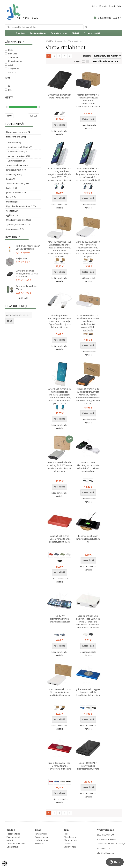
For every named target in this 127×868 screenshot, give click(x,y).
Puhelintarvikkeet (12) (18, 152)
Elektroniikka (61, 41)
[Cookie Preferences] (5, 863)
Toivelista (68, 844)
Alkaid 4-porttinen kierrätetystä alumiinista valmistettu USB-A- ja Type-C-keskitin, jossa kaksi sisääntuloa (60, 321)
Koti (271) (11, 179)
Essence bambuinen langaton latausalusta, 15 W (88, 539)
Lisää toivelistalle (60, 131)
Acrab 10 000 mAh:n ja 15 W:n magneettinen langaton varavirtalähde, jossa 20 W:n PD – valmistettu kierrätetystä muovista (60, 176)
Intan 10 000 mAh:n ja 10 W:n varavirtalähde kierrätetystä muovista (60, 692)
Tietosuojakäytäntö (16, 844)
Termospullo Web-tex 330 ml (27, 288)
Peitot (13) (11, 197)
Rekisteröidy (115, 6)
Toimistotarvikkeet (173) (17, 184)
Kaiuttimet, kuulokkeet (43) (20, 147)
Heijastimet (21, 258)
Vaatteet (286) (13, 211)
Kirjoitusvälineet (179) (16, 170)
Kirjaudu (103, 6)
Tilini (66, 834)
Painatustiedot (59, 33)
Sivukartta (40, 844)
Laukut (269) (12, 188)
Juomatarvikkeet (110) (16, 193)
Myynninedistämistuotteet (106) (21, 206)
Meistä (76, 33)
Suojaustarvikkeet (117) (17, 165)
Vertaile (60, 134)
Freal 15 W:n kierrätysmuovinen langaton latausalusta (60, 619)
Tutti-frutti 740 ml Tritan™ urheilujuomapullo (28, 247)
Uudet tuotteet (42, 840)
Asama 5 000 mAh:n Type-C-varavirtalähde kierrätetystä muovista (60, 539)
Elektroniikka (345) (16, 137)
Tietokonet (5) (14, 143)
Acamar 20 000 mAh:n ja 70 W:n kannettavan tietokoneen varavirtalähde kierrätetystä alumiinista (88, 101)
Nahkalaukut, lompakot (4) (18, 132)
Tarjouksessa (41, 837)
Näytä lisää (23, 298)
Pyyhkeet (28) (12, 215)
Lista (83, 61)
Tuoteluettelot (38, 33)
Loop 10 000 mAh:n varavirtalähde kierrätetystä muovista (88, 766)
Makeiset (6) (12, 202)
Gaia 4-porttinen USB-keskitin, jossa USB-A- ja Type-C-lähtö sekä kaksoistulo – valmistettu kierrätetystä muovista (88, 622)
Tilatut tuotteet (70, 840)
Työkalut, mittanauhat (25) (18, 224)
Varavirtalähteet (76, 41)
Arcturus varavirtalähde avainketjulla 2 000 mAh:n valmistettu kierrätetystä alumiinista (60, 467)
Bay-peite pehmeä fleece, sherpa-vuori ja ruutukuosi (27, 274)
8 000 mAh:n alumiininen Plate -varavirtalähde (60, 96)
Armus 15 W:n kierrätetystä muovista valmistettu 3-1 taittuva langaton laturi (88, 467)
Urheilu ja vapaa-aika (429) (18, 220)
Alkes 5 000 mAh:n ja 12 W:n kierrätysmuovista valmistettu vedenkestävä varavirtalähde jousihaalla (88, 323)
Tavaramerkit (41, 834)
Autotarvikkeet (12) (15, 229)
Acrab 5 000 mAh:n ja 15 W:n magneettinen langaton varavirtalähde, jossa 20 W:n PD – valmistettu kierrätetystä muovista (88, 176)
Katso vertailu (70, 847)
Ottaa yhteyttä (92, 33)
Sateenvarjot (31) (14, 174)
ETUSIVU (49, 41)
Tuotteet (21, 33)
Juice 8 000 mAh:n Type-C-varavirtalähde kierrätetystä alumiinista (60, 766)
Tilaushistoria (70, 837)
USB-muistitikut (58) (17, 161)
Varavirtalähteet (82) (19, 156)
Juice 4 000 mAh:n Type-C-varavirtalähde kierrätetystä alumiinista (88, 692)
